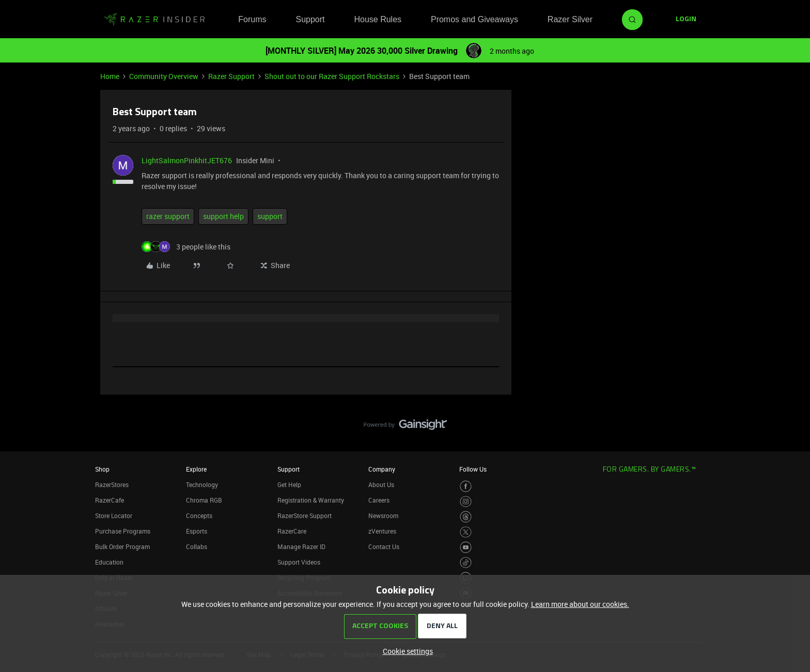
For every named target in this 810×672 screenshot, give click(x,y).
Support (310, 19)
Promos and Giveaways (474, 19)
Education (109, 562)
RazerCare (292, 531)
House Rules (378, 19)
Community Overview (164, 76)
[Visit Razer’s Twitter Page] (466, 532)
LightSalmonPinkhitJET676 (187, 160)
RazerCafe (110, 500)
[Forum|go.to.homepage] (154, 20)
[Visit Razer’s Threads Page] (466, 517)
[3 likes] (186, 247)
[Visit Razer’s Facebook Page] (466, 486)
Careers (379, 500)
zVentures (382, 531)
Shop (102, 469)
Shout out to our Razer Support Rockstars (332, 76)
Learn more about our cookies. (580, 604)
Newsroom (383, 515)
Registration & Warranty (311, 500)
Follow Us (473, 469)
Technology (202, 485)
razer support (168, 216)
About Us (381, 485)
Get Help (289, 485)
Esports (197, 531)
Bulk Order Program (122, 546)
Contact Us (384, 546)
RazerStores (112, 485)
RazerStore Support (305, 515)
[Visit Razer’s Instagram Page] (466, 502)
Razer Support (231, 76)
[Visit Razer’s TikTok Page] (466, 563)
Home (110, 76)
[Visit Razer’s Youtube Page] (466, 547)
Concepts (199, 515)
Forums (252, 19)
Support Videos (299, 562)
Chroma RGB (204, 500)
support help (223, 216)
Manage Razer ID (301, 546)
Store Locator (114, 515)
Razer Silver (570, 19)
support (270, 216)
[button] (686, 20)
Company (382, 469)
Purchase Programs (123, 531)
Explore (196, 469)
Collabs (197, 546)
